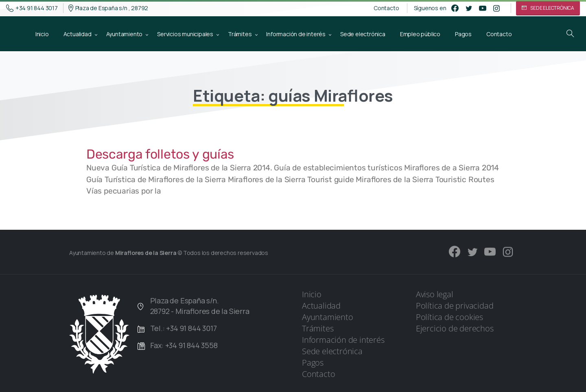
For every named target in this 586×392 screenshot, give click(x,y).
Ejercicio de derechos (455, 328)
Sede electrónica (332, 351)
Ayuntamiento (328, 317)
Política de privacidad (455, 306)
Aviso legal (435, 294)
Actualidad (321, 306)
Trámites (318, 328)
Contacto (386, 8)
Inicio (312, 294)
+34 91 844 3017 (32, 8)
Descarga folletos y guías (160, 154)
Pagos (313, 363)
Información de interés (343, 340)
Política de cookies (449, 317)
